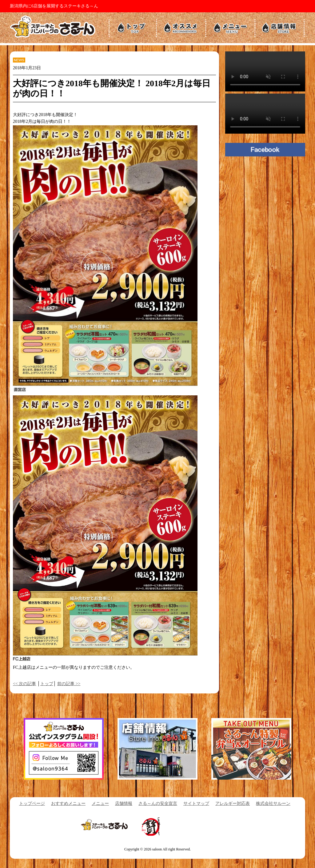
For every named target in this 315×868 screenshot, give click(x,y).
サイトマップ (196, 803)
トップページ (32, 803)
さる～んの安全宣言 (158, 803)
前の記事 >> (69, 684)
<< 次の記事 (24, 684)
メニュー (100, 803)
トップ (47, 684)
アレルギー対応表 (233, 803)
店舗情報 (124, 803)
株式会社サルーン (273, 803)
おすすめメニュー (68, 803)
